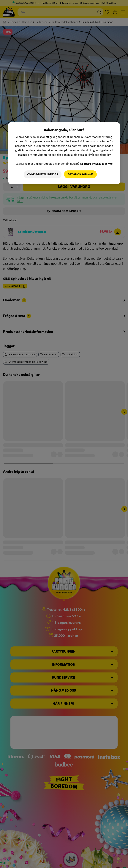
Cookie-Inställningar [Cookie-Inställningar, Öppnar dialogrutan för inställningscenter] (43, 174)
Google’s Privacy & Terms (96, 163)
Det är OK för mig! (80, 174)
